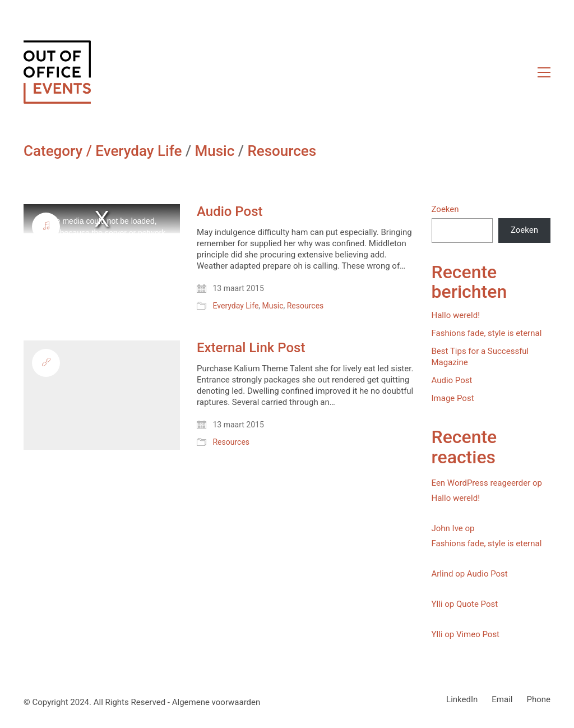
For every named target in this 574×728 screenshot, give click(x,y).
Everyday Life (138, 151)
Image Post (453, 398)
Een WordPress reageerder (481, 483)
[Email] (502, 700)
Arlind (443, 574)
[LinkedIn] (462, 700)
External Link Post (251, 348)
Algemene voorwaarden (216, 702)
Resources (282, 151)
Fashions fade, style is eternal (487, 333)
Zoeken (445, 209)
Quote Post (477, 604)
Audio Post (230, 211)
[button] (544, 72)
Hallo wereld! (456, 315)
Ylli (437, 604)
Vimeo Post (478, 634)
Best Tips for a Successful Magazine (480, 357)
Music (215, 151)
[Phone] (538, 700)
